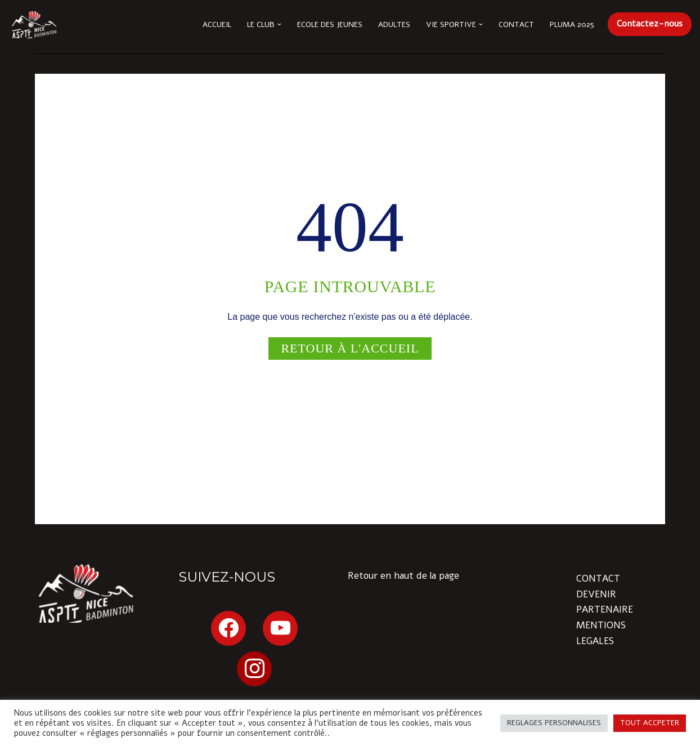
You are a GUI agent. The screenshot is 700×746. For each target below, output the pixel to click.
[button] (279, 24)
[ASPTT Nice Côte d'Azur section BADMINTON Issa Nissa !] (34, 24)
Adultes (394, 24)
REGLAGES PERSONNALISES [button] (554, 723)
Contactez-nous (650, 24)
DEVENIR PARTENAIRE (605, 602)
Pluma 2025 (572, 24)
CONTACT (598, 579)
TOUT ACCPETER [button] (650, 723)
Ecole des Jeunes (330, 24)
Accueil (217, 24)
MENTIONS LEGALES (601, 633)
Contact (516, 24)
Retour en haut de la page (403, 576)
